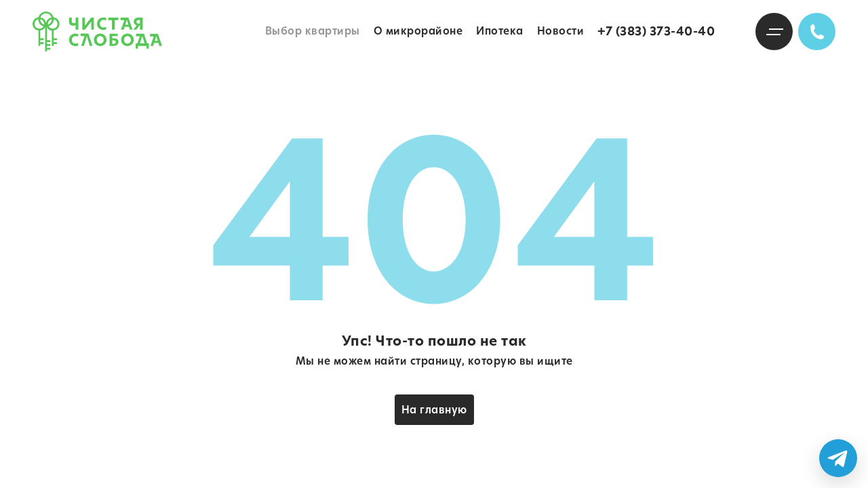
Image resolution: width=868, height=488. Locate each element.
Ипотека (500, 31)
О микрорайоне (418, 31)
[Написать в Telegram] (838, 458)
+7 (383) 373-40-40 (656, 31)
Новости (561, 31)
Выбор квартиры (313, 31)
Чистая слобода (97, 31)
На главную (434, 410)
